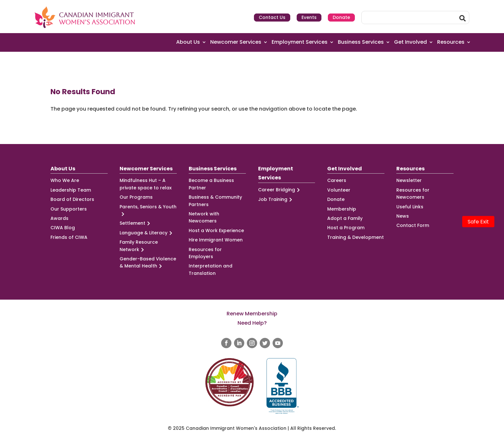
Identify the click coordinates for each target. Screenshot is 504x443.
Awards (59, 218)
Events (309, 17)
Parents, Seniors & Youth (148, 211)
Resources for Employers (205, 253)
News (403, 216)
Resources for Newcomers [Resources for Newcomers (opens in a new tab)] (413, 194)
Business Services (361, 42)
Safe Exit (478, 222)
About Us (188, 42)
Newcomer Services (236, 42)
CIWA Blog (63, 228)
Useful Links (410, 207)
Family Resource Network (139, 246)
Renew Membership (252, 314)
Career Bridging (280, 190)
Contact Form (413, 225)
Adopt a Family (345, 218)
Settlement (136, 223)
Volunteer (339, 190)
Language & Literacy (147, 233)
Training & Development (355, 237)
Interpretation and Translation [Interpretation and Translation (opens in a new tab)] (211, 269)
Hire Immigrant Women (216, 240)
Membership (342, 209)
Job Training (276, 199)
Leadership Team (71, 190)
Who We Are (65, 180)
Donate (341, 17)
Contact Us (272, 17)
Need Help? (252, 323)
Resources (451, 42)
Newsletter (409, 180)
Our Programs (136, 197)
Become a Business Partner (211, 184)
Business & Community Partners (215, 201)
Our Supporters (69, 209)
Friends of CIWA (69, 237)
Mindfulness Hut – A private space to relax (146, 184)
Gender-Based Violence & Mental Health (148, 263)
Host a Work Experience (216, 231)
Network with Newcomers (204, 217)
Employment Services (300, 42)
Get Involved (410, 42)
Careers (337, 180)
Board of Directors (72, 199)
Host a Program (346, 228)
